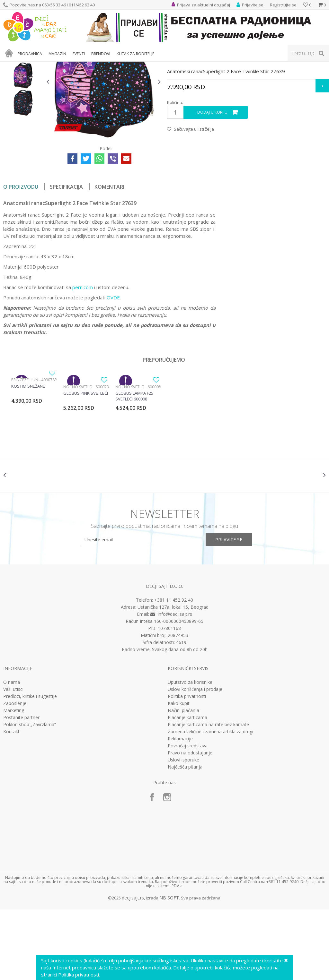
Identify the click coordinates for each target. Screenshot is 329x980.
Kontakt (11, 802)
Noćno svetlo (78, 452)
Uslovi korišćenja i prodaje (195, 760)
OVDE (113, 363)
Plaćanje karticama (187, 788)
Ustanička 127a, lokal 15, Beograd (173, 678)
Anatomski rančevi (144, 66)
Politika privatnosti (187, 767)
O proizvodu (21, 252)
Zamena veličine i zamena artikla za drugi (210, 802)
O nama (12, 753)
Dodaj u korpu (212, 177)
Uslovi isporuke (183, 830)
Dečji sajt (11, 66)
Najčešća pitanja (185, 838)
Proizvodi (33, 66)
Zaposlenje (15, 774)
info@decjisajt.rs (175, 685)
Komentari (109, 252)
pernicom (83, 352)
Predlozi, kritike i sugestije (30, 767)
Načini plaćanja (183, 781)
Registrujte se (283, 5)
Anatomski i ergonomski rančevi (94, 66)
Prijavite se (235, 610)
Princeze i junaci (26, 445)
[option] (23, 113)
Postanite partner (21, 788)
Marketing (14, 781)
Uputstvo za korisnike (190, 753)
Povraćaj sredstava (188, 816)
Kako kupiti (179, 774)
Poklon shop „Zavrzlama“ (30, 795)
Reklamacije (180, 809)
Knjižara (53, 66)
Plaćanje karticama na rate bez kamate (208, 795)
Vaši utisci (13, 760)
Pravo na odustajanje (190, 823)
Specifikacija (66, 252)
